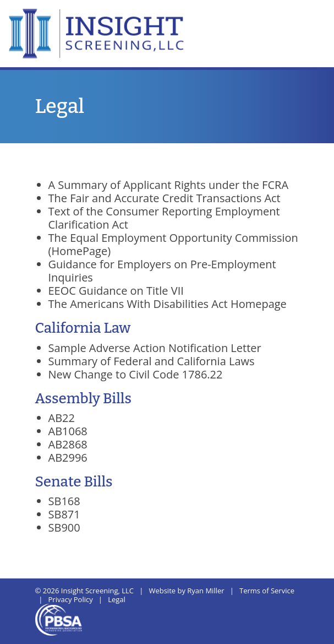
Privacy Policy (71, 599)
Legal (117, 599)
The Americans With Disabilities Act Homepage (168, 304)
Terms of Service (267, 591)
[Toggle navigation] (312, 16)
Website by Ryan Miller (186, 591)
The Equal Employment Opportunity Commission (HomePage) (173, 244)
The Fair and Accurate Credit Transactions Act (165, 198)
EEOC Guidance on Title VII (116, 291)
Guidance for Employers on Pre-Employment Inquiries (162, 271)
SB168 (64, 501)
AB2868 (68, 444)
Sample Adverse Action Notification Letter (155, 348)
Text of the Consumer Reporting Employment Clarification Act (164, 218)
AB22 (62, 418)
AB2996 (68, 458)
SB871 (64, 514)
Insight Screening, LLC (97, 591)
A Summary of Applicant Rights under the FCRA (169, 185)
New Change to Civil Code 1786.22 (136, 374)
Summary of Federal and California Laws (152, 361)
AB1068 (68, 431)
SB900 (64, 527)
